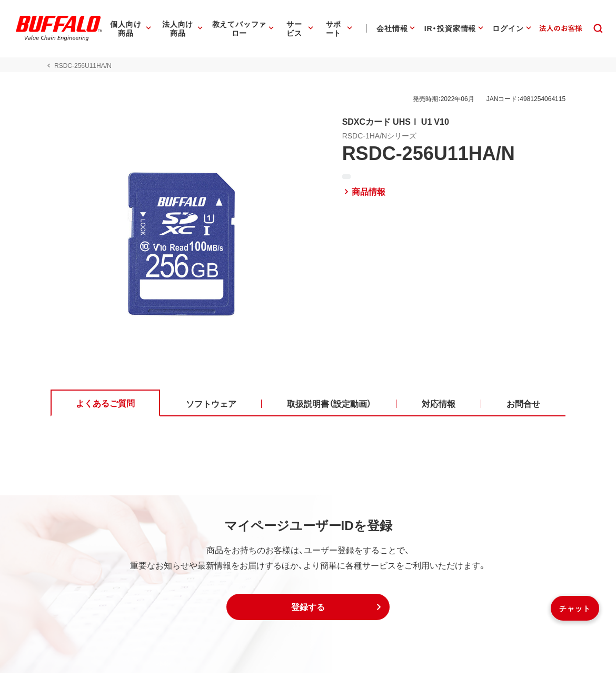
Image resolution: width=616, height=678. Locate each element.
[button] (308, 612)
